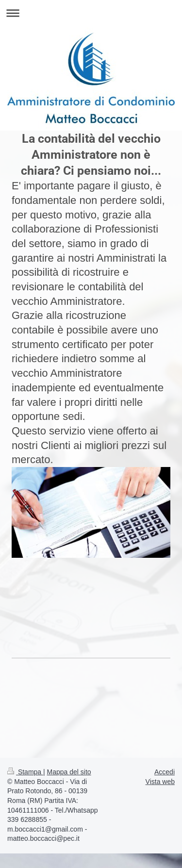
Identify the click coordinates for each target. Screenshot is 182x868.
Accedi (165, 772)
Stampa (25, 772)
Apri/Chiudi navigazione (91, 13)
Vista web (160, 782)
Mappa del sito (69, 772)
